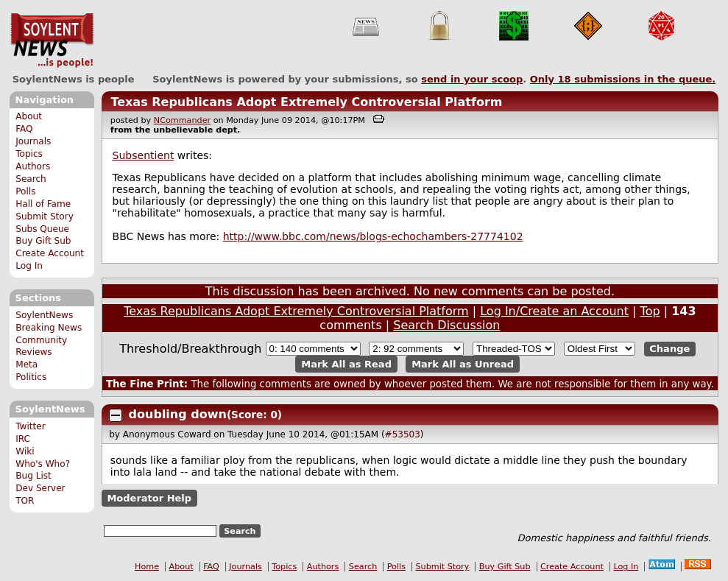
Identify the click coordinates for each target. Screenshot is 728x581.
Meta (26, 365)
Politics (31, 377)
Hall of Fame (43, 204)
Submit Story (45, 216)
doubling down (178, 414)
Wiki (25, 451)
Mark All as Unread (463, 364)
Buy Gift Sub (43, 241)
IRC (23, 439)
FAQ (24, 129)
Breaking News (49, 328)
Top (650, 311)
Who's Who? (43, 464)
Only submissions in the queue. (623, 79)
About (29, 116)
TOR (25, 501)
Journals (33, 141)
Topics (29, 154)
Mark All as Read (346, 364)
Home (147, 567)
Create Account (50, 253)
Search (31, 179)
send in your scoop (472, 79)
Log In (29, 266)
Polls (25, 191)
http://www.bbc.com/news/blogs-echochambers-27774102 (373, 236)
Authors (33, 166)
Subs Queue (42, 229)
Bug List (33, 476)
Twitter (30, 426)
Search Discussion (446, 325)
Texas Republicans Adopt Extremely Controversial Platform (306, 102)
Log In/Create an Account (554, 311)
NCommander (182, 120)
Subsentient (144, 155)
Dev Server (40, 488)
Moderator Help (149, 498)
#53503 (403, 434)
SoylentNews (52, 41)
